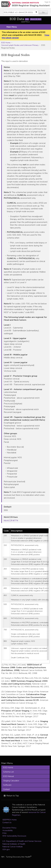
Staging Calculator (11, 781)
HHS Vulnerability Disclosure (14, 836)
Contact (6, 789)
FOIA (4, 833)
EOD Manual (9, 776)
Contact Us (7, 822)
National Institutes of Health (14, 844)
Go (43, 12)
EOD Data (26, 19)
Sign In (47, 2)
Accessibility (8, 830)
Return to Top (13, 796)
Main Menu (12, 27)
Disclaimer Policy (9, 828)
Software (7, 785)
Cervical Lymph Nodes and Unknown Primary (20, 45)
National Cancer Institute (13, 847)
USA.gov (6, 849)
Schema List (8, 772)
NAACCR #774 (11, 521)
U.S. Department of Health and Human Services (22, 841)
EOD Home (6, 43)
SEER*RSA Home (10, 820)
